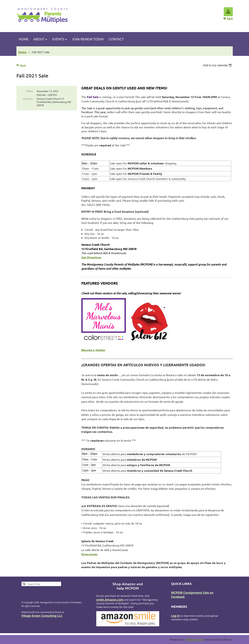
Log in (228, 12)
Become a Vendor (93, 350)
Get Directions (91, 257)
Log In (175, 616)
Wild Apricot (195, 639)
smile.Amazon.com (110, 600)
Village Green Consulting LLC (42, 616)
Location (28, 99)
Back (23, 65)
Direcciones (89, 554)
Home (22, 52)
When (30, 91)
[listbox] (218, 65)
